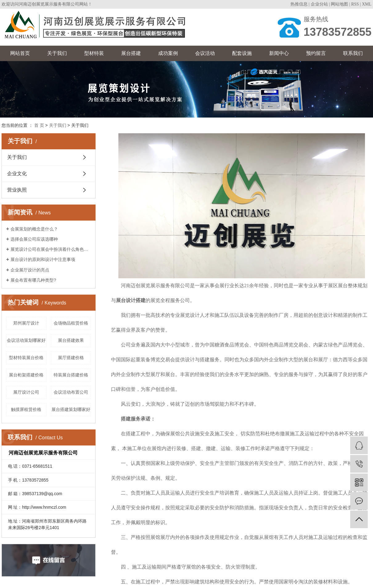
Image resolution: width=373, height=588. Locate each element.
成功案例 (168, 53)
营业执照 (17, 190)
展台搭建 (131, 53)
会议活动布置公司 (71, 392)
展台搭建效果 (71, 340)
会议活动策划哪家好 (26, 340)
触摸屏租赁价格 (26, 409)
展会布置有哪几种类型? (33, 280)
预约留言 (316, 53)
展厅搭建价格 (71, 358)
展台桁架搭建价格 (26, 375)
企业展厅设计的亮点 (30, 270)
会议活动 (205, 53)
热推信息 (299, 4)
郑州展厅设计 (26, 323)
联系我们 (353, 53)
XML (367, 4)
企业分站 (319, 4)
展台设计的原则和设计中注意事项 (43, 259)
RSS (355, 4)
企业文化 (17, 174)
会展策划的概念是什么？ (34, 229)
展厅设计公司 (26, 392)
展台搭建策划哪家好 (71, 409)
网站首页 (20, 53)
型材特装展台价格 (26, 358)
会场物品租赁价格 (71, 323)
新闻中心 (279, 53)
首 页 (39, 125)
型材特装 (94, 53)
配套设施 (242, 53)
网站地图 (339, 4)
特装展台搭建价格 (71, 375)
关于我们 (57, 53)
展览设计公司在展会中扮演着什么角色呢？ (51, 249)
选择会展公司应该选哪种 (34, 239)
